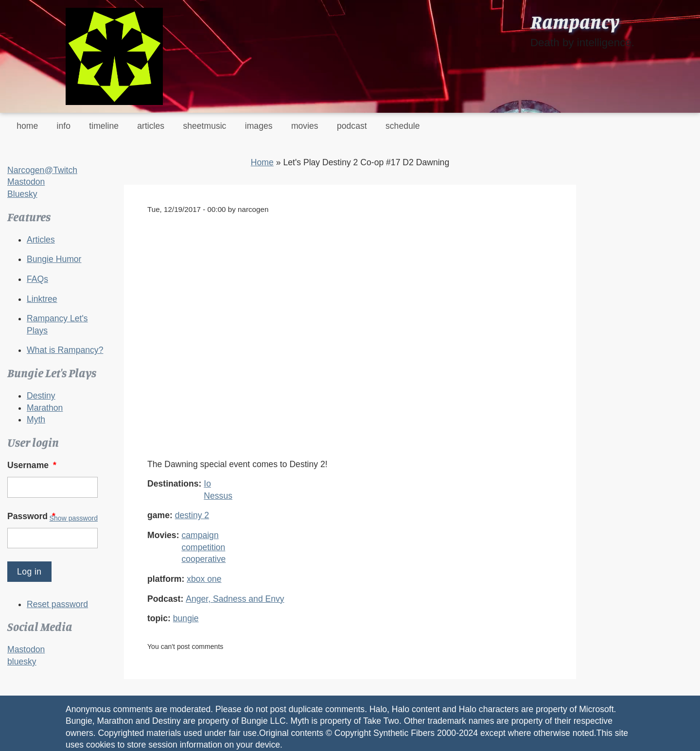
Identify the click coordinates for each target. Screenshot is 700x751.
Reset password (57, 604)
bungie (186, 618)
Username (33, 465)
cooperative (203, 559)
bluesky (22, 662)
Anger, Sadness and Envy (235, 599)
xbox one (204, 579)
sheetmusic (204, 126)
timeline (104, 126)
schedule (402, 126)
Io (207, 484)
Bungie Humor (54, 259)
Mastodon (26, 182)
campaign (200, 535)
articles (151, 126)
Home (262, 162)
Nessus (218, 496)
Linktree (42, 299)
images (259, 126)
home (27, 126)
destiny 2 (192, 515)
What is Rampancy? (65, 350)
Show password (74, 518)
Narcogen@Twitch (42, 170)
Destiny (41, 396)
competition (203, 547)
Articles (41, 240)
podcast (352, 126)
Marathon (45, 408)
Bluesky (22, 194)
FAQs (37, 279)
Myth (36, 419)
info (64, 126)
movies (305, 126)
